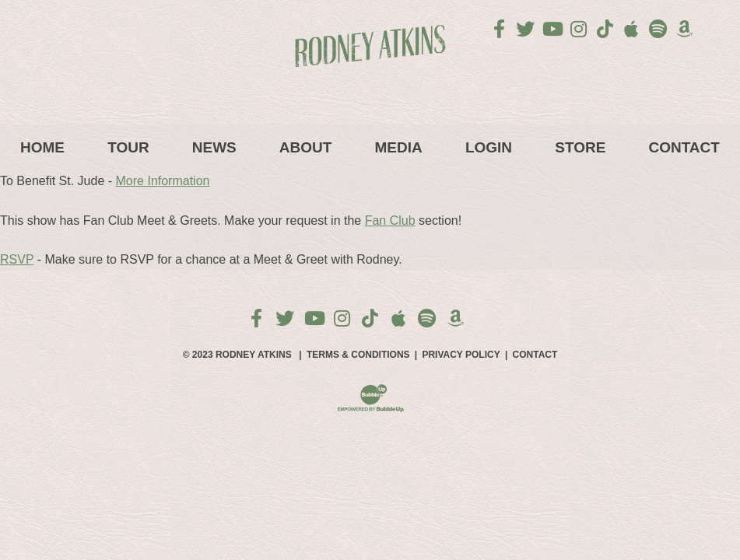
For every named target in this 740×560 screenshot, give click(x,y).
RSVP (17, 259)
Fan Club (390, 220)
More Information (163, 181)
